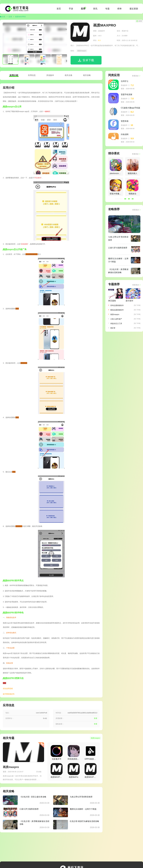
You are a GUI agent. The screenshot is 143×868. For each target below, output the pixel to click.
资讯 (95, 9)
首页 (59, 9)
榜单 (120, 9)
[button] (119, 199)
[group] (116, 167)
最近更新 (134, 9)
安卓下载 (88, 60)
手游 (71, 9)
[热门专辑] (137, 305)
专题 (107, 9)
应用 (83, 9)
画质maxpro (82, 51)
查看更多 (135, 76)
